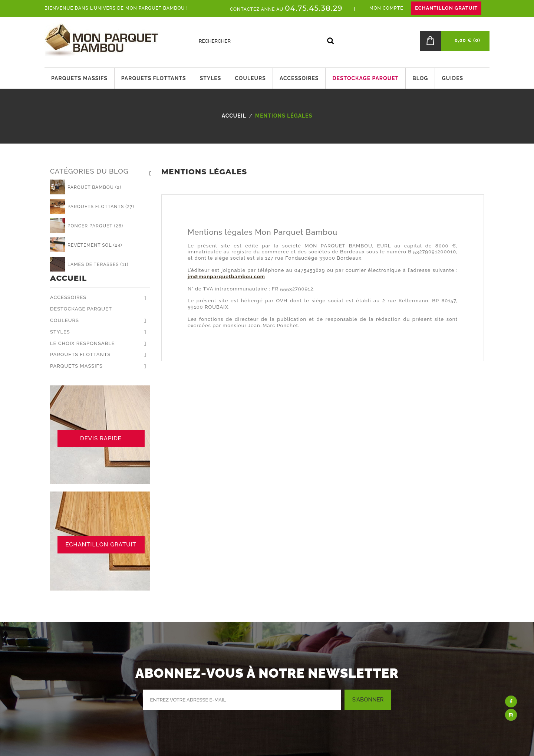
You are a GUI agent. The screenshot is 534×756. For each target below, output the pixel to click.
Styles (60, 332)
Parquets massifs (76, 366)
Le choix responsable (83, 343)
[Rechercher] (267, 41)
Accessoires (68, 297)
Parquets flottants (80, 354)
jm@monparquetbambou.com (226, 277)
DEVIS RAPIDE (101, 438)
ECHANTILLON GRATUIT (446, 8)
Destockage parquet (81, 309)
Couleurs (65, 320)
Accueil (68, 278)
